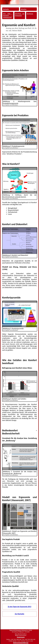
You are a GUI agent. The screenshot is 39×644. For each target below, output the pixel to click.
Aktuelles (24, 9)
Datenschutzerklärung (21, 643)
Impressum (21, 637)
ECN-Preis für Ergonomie (20, 15)
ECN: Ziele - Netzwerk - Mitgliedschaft (8, 16)
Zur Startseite (19, 614)
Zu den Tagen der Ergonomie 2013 (19, 607)
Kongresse (30, 14)
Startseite (6, 9)
